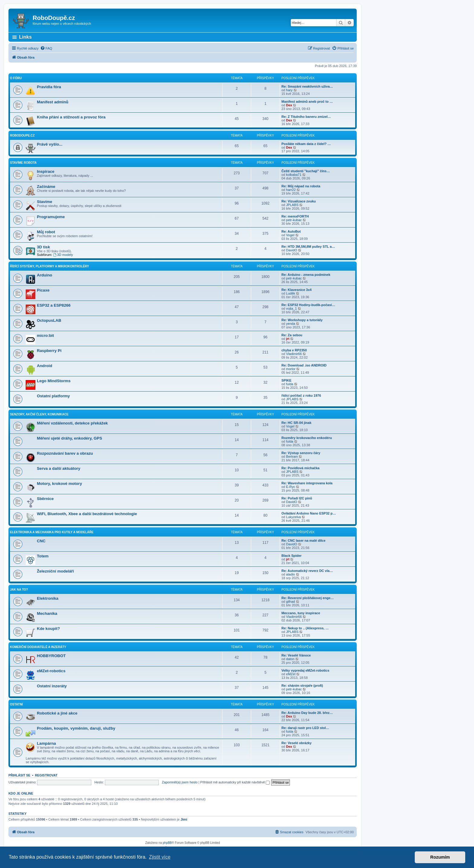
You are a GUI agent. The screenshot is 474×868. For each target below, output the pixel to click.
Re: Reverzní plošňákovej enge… (308, 598)
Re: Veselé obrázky (297, 743)
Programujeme (51, 217)
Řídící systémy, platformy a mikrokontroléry (49, 266)
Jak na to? (19, 590)
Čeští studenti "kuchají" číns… (306, 171)
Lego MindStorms (54, 381)
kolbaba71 (294, 175)
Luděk (291, 293)
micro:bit (45, 336)
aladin (290, 574)
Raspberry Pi (49, 351)
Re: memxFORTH (295, 216)
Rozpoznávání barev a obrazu (65, 453)
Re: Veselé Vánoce (296, 655)
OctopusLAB (49, 320)
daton (290, 659)
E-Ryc (291, 487)
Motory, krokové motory (59, 484)
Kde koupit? (48, 629)
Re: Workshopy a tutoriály (302, 320)
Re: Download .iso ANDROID (304, 365)
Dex (289, 105)
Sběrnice (45, 499)
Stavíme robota (23, 163)
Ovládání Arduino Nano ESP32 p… (309, 513)
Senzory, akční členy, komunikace (39, 414)
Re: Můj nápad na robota (301, 186)
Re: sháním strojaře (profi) (302, 686)
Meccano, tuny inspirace (301, 613)
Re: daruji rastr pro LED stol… (305, 728)
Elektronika (48, 598)
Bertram (292, 457)
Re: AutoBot (291, 231)
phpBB (167, 843)
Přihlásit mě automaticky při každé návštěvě (235, 782)
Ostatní (16, 704)
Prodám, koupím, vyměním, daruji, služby (76, 728)
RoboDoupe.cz (22, 136)
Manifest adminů (53, 102)
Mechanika (47, 613)
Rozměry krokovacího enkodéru (307, 438)
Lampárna (46, 743)
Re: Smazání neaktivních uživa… (307, 86)
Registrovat (46, 775)
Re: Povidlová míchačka (300, 468)
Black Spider (292, 556)
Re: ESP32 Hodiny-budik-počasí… (308, 305)
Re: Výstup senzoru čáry (301, 453)
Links (25, 37)
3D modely (63, 255)
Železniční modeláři (55, 571)
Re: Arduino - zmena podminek (306, 275)
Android (45, 366)
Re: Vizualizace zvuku (299, 201)
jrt (288, 339)
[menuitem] (46, 48)
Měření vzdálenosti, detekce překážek (72, 423)
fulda (290, 384)
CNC (41, 541)
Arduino (45, 275)
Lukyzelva (293, 517)
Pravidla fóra (49, 87)
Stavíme (45, 202)
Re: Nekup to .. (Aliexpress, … (305, 628)
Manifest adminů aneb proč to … (307, 102)
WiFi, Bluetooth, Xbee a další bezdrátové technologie (87, 514)
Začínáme (46, 187)
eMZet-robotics (51, 671)
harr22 (291, 190)
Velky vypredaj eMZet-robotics (305, 670)
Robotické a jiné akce (57, 713)
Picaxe (43, 290)
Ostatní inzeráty (52, 686)
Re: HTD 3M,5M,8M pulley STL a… (308, 247)
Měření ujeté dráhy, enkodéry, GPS (70, 438)
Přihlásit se (19, 775)
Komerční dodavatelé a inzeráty (38, 647)
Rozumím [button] (440, 857)
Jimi (184, 819)
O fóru (16, 78)
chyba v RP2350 (294, 350)
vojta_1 (291, 308)
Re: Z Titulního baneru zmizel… (306, 117)
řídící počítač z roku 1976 (301, 395)
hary (289, 90)
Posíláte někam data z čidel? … (306, 144)
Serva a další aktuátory (59, 468)
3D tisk (43, 247)
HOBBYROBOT (51, 656)
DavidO (292, 250)
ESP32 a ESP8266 (54, 305)
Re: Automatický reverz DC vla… (307, 571)
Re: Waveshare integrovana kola (307, 483)
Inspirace (46, 171)
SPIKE (286, 380)
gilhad (290, 602)
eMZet (291, 674)
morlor (291, 369)
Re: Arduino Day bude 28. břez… (307, 713)
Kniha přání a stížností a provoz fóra (71, 117)
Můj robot (46, 232)
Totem (43, 556)
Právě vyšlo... (50, 144)
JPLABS (292, 205)
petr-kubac (294, 220)
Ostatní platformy (53, 396)
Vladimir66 (294, 354)
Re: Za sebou (292, 335)
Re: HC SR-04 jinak (296, 423)
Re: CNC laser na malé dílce (304, 540)
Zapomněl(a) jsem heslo (180, 782)
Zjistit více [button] (160, 857)
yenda (291, 324)
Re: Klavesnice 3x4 (297, 290)
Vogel (290, 235)
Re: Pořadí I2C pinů (297, 498)
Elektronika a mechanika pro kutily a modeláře (52, 532)
